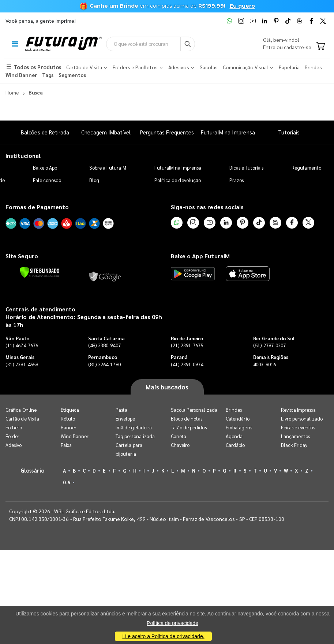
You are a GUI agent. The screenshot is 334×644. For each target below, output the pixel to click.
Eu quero (242, 6)
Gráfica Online (21, 410)
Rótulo (68, 419)
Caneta (179, 436)
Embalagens (239, 427)
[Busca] (188, 44)
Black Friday (294, 445)
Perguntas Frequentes (167, 132)
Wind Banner (75, 436)
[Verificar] (40, 272)
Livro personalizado (302, 419)
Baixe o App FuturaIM (200, 256)
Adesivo (14, 445)
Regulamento (306, 168)
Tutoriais (289, 132)
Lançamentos (296, 436)
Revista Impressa (298, 410)
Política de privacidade (172, 623)
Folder (12, 436)
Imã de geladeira (134, 427)
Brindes (234, 410)
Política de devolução (178, 180)
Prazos (237, 180)
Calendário (238, 419)
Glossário (33, 470)
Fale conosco (47, 180)
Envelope (125, 419)
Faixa (66, 445)
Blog (94, 180)
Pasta (121, 410)
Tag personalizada (135, 436)
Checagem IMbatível (106, 132)
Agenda (234, 436)
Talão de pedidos (189, 427)
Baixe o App (45, 168)
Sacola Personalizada (194, 410)
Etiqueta (70, 410)
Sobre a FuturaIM (108, 168)
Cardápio (235, 445)
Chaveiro (180, 445)
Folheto (14, 427)
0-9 (67, 482)
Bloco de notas (187, 419)
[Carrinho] (320, 47)
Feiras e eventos (298, 427)
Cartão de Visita (22, 419)
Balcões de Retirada (45, 132)
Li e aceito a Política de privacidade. (163, 636)
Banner (69, 427)
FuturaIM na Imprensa (228, 132)
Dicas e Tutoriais (246, 168)
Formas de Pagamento (37, 207)
